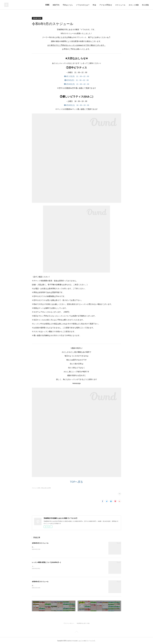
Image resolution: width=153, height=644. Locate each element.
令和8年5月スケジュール (40, 543)
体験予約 (56, 5)
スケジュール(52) (36, 488)
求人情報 (145, 5)
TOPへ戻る (77, 482)
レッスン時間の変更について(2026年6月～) (46, 562)
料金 (94, 5)
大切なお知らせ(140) (46, 488)
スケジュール (120, 5)
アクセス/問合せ (106, 5)
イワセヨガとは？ (83, 5)
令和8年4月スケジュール (40, 582)
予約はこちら (68, 5)
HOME (47, 5)
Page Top (76, 632)
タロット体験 (134, 5)
